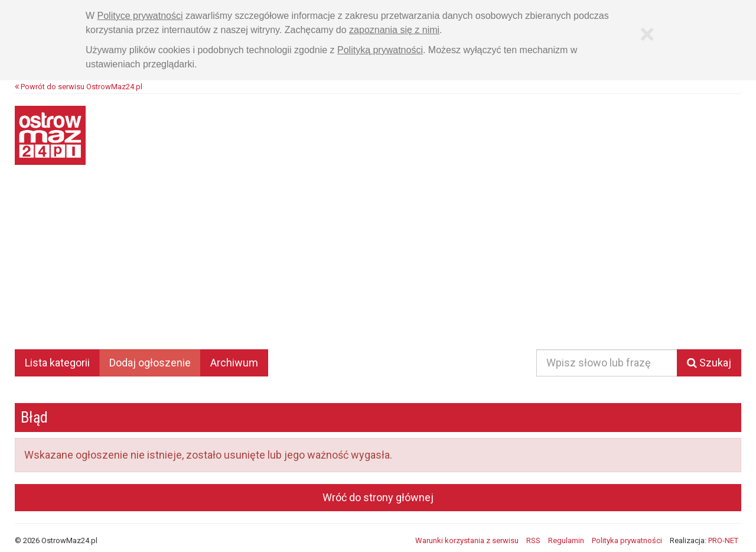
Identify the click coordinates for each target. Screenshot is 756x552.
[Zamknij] (647, 34)
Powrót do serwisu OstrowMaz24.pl (79, 87)
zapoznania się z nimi (394, 30)
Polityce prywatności (140, 16)
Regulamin (566, 540)
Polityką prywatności (380, 50)
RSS (533, 540)
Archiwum (234, 363)
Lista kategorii (57, 363)
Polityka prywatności (627, 540)
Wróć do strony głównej (378, 497)
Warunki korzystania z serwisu (467, 540)
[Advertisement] (378, 265)
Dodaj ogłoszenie (150, 363)
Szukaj (709, 363)
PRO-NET (723, 540)
